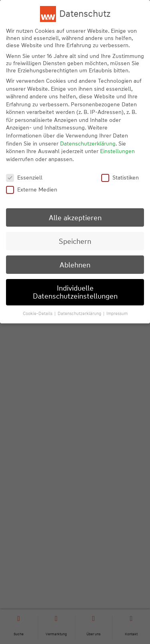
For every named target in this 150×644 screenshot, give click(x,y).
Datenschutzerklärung (88, 144)
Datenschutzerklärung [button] (80, 313)
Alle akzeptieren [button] (75, 218)
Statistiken (120, 177)
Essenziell (24, 177)
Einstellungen (117, 151)
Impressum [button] (117, 313)
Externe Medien (32, 189)
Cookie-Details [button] (38, 313)
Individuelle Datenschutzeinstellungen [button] (75, 292)
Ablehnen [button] (75, 265)
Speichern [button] (75, 241)
